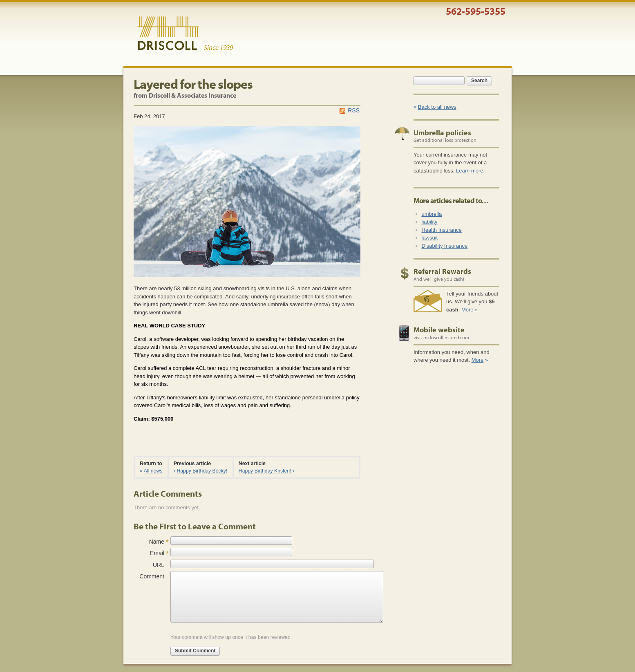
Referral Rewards (442, 271)
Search (479, 81)
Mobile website (439, 330)
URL (159, 565)
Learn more (470, 171)
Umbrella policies (442, 133)
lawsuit (430, 238)
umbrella (432, 214)
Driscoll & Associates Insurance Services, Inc (185, 34)
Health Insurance (442, 230)
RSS (354, 110)
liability (430, 222)
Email (157, 553)
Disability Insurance (445, 246)
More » (470, 310)
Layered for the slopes (193, 84)
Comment (152, 576)
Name (157, 542)
